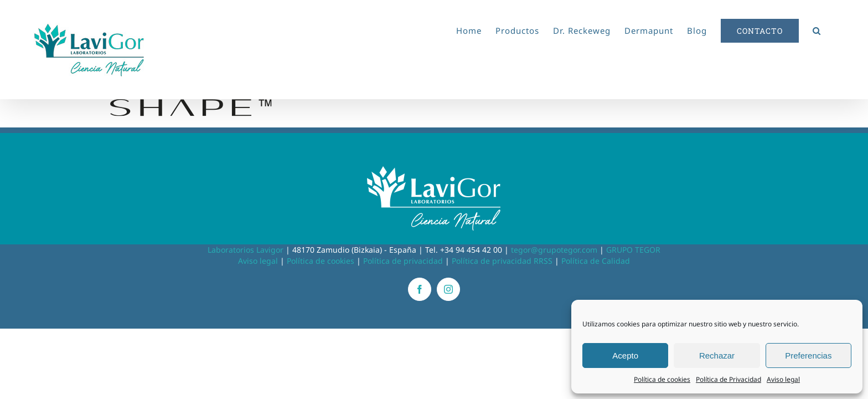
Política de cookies (662, 379)
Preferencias (808, 355)
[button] (831, 29)
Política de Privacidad (728, 379)
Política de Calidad (596, 261)
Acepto (625, 355)
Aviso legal (783, 379)
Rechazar (717, 355)
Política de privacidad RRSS (502, 261)
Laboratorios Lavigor (246, 250)
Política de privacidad (403, 261)
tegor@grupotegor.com (554, 250)
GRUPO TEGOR (633, 250)
